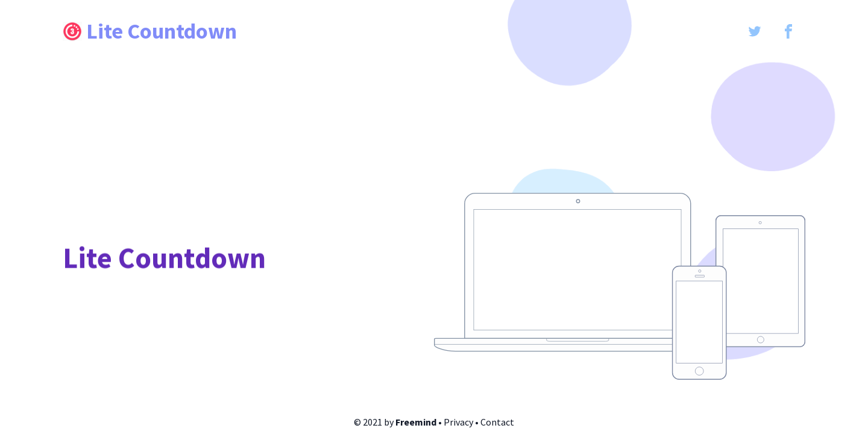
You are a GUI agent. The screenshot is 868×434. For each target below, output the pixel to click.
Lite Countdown (150, 31)
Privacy (458, 422)
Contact (497, 422)
